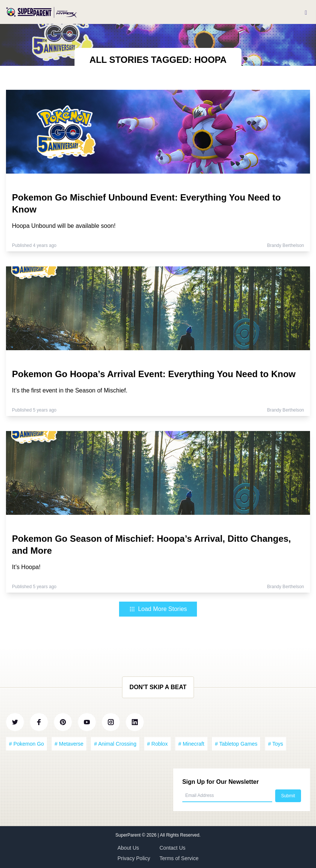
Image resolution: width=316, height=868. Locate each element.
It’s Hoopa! (26, 567)
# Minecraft (191, 744)
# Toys (276, 744)
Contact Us (172, 848)
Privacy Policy (134, 858)
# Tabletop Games (236, 744)
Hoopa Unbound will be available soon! (64, 226)
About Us (128, 848)
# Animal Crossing (115, 744)
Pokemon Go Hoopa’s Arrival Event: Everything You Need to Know (154, 374)
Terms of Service (179, 858)
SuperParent (129, 835)
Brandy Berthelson (285, 245)
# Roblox (157, 744)
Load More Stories (158, 609)
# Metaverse (69, 744)
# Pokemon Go (26, 744)
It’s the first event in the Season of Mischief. (70, 390)
